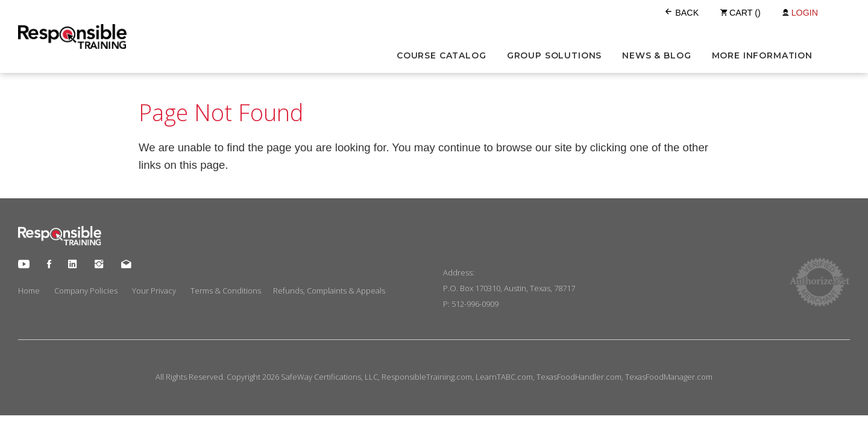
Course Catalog (442, 55)
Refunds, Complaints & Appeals (329, 291)
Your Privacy (154, 291)
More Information (762, 55)
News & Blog (656, 55)
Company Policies (86, 291)
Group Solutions (555, 55)
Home (29, 291)
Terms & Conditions (226, 291)
